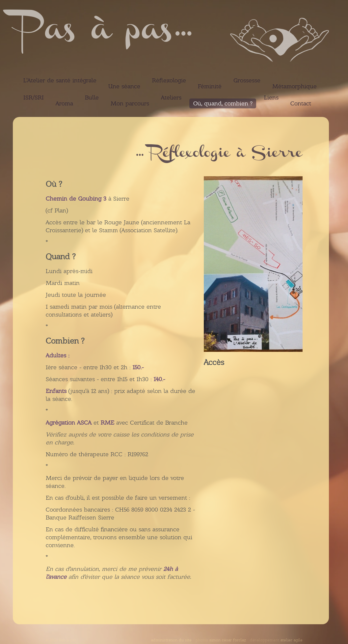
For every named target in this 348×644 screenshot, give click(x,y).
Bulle (92, 98)
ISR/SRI (34, 98)
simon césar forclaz (228, 640)
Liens (271, 98)
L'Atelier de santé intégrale (60, 80)
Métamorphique (294, 86)
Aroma (64, 103)
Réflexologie (169, 80)
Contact (301, 103)
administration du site (171, 640)
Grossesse (247, 80)
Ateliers (171, 98)
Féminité (210, 86)
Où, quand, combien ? (223, 103)
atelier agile (292, 640)
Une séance (124, 86)
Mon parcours (130, 103)
